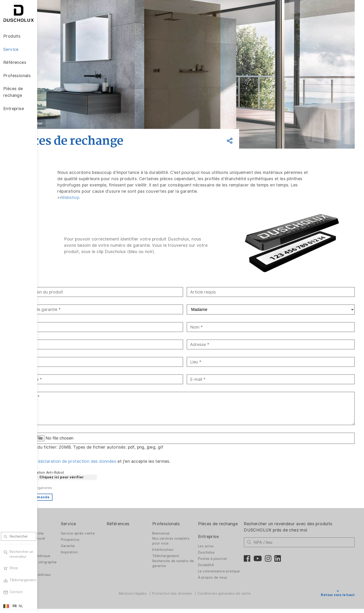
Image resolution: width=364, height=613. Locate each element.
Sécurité (53, 566)
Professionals (185, 518)
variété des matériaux (64, 573)
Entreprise (223, 537)
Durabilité (221, 565)
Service (96, 518)
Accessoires (56, 544)
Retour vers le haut (338, 589)
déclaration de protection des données (109, 455)
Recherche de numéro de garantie (189, 558)
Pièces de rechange (223, 521)
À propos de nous (227, 582)
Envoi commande (65, 491)
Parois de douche (61, 528)
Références (141, 518)
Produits (55, 518)
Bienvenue (180, 528)
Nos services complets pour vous (190, 535)
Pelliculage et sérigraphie (58, 558)
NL (21, 606)
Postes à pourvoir (227, 559)
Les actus (221, 547)
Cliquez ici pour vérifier (93, 471)
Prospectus (97, 534)
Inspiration (96, 546)
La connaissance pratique (226, 573)
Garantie (95, 540)
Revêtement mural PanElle (61, 535)
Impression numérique (64, 550)
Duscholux (221, 553)
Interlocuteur (182, 544)
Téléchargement (185, 550)
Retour (68, 123)
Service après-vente (105, 528)
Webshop (98, 201)
